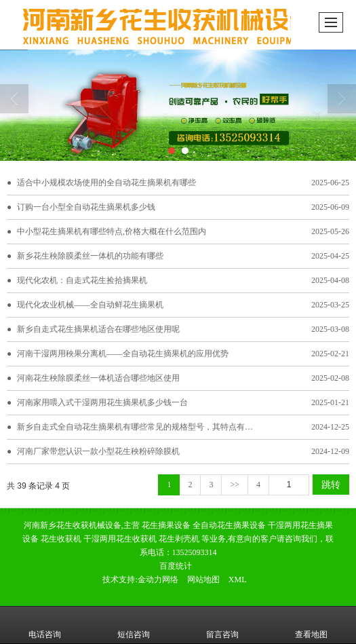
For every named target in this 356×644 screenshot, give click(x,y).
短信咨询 (134, 625)
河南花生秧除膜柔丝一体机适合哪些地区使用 (98, 378)
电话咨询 (45, 625)
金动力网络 (158, 580)
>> (235, 485)
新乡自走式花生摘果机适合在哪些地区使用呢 (98, 329)
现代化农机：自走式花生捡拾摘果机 (82, 280)
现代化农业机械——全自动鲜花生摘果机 (90, 305)
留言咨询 (222, 625)
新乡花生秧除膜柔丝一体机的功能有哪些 (90, 256)
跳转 (331, 485)
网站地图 (203, 580)
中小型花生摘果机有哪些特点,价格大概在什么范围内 (112, 231)
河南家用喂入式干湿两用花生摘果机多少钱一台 (102, 402)
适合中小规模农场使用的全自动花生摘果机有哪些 (106, 183)
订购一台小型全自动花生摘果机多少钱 (86, 207)
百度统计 (176, 566)
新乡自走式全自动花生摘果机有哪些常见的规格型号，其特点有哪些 (139, 427)
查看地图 (311, 625)
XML (238, 580)
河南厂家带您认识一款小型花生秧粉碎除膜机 (98, 451)
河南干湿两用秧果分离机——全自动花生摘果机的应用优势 (123, 354)
